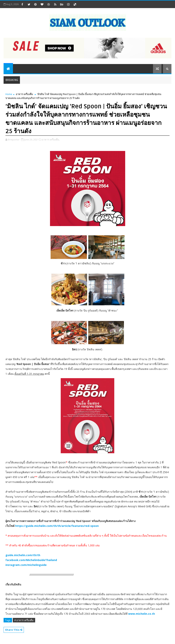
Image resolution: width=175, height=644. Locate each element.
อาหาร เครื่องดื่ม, (51, 140)
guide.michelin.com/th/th (23, 555)
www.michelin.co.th (142, 614)
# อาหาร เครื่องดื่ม (24, 620)
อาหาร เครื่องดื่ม (24, 94)
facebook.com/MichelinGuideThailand (31, 560)
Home (9, 94)
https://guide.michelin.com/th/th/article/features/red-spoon (57, 526)
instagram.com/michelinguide (26, 565)
